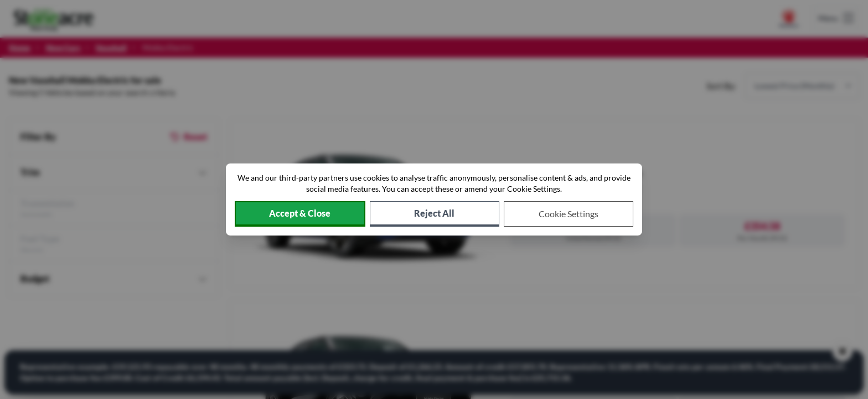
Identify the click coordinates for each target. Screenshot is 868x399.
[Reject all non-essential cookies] (435, 214)
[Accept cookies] (300, 214)
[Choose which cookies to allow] (569, 214)
